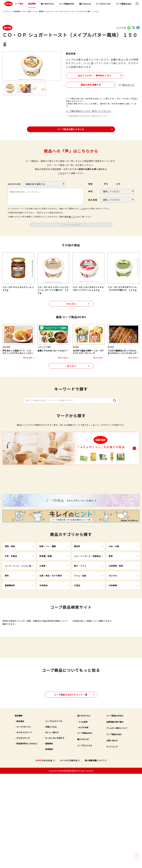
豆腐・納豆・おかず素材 (51, 625)
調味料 (77, 596)
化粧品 (77, 635)
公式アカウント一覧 (71, 789)
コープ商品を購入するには (71, 129)
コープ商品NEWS (67, 4)
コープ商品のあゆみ (115, 810)
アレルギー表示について (117, 822)
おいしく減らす (52, 827)
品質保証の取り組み (115, 816)
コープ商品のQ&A (124, 4)
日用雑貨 (113, 635)
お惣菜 (42, 616)
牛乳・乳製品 (11, 606)
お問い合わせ (112, 835)
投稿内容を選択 (14, 184)
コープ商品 (14, 4)
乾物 (111, 606)
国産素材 (49, 838)
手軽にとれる (51, 821)
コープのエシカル (103, 4)
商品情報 (32, 4)
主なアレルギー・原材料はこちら (88, 75)
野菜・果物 (10, 596)
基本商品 (20, 815)
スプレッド (49, 11)
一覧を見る (71, 304)
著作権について (71, 216)
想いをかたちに (47, 4)
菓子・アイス (80, 616)
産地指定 (49, 843)
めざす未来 (84, 822)
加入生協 (93, 200)
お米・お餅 (114, 596)
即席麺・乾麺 (46, 606)
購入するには (85, 4)
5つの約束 (83, 816)
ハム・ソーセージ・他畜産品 (87, 606)
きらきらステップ (24, 827)
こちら (61, 173)
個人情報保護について (94, 855)
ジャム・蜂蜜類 (38, 11)
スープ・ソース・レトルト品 (18, 616)
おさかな (113, 625)
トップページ (7, 11)
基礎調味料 (10, 635)
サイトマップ (112, 841)
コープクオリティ (24, 821)
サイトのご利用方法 (69, 855)
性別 (90, 184)
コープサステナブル (54, 815)
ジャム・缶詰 (26, 11)
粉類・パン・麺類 (48, 596)
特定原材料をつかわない (27, 838)
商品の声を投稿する (81, 84)
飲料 (7, 625)
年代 (90, 191)
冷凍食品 (44, 635)
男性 (106, 184)
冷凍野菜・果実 (116, 616)
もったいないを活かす (55, 832)
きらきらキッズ (23, 832)
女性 (118, 184)
